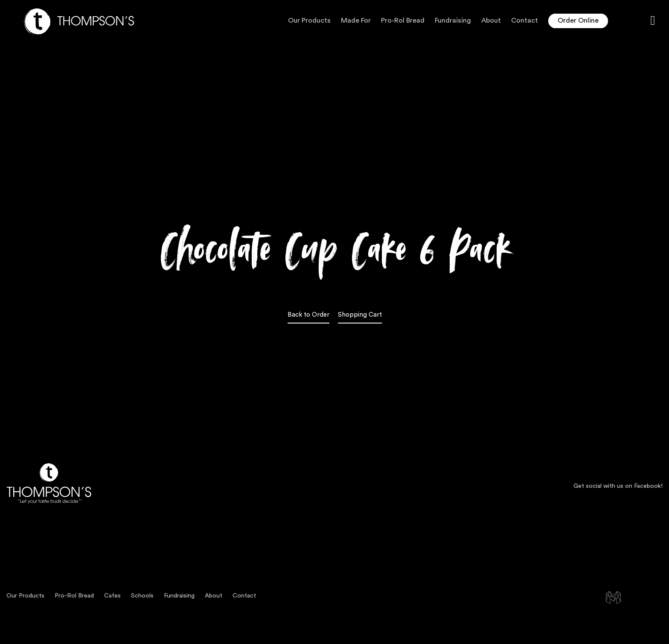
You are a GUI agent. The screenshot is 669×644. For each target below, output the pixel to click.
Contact (525, 20)
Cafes (112, 596)
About (491, 20)
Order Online (578, 20)
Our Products (309, 20)
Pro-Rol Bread (403, 20)
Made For (356, 20)
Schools (142, 596)
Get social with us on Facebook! (618, 486)
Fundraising (453, 20)
